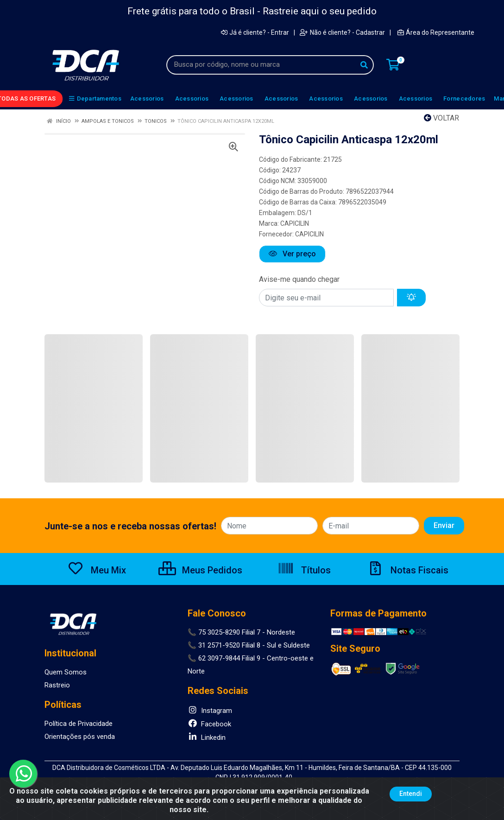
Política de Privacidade (79, 724)
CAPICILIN (295, 223)
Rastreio (57, 685)
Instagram (210, 711)
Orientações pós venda (80, 737)
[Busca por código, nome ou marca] (261, 65)
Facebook (209, 724)
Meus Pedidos (200, 570)
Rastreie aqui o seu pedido (320, 11)
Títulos (304, 570)
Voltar (441, 118)
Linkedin (207, 737)
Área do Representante (436, 32)
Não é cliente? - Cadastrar (342, 32)
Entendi (411, 794)
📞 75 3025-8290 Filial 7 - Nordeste (241, 632)
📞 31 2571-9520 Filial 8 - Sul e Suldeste (249, 645)
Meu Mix (97, 570)
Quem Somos (66, 672)
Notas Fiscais (408, 570)
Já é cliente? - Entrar (255, 32)
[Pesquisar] (364, 65)
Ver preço (292, 254)
